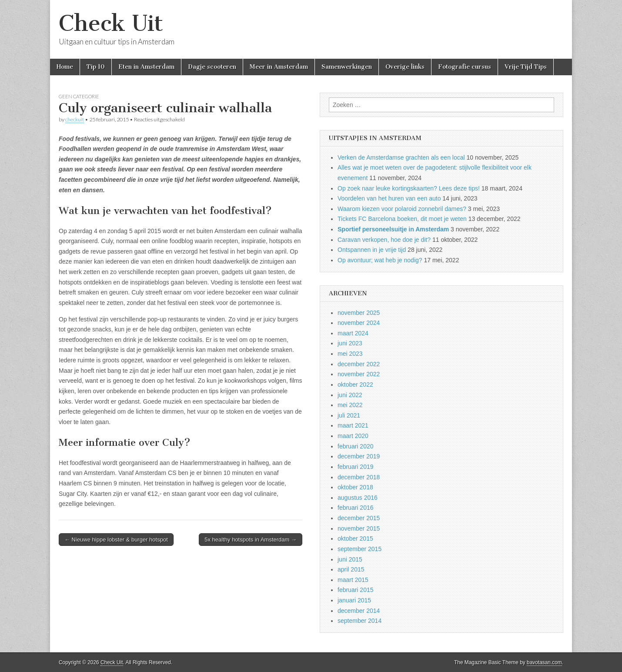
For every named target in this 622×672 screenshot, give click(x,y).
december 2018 (359, 477)
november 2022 (359, 374)
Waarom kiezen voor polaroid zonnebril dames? (402, 209)
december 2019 (359, 456)
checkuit (75, 119)
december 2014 (359, 611)
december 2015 (359, 518)
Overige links (405, 67)
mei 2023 (350, 354)
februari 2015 (356, 590)
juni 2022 (350, 395)
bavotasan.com (544, 662)
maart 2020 (353, 436)
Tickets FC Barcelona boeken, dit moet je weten (402, 219)
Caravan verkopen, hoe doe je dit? (384, 240)
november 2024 (359, 323)
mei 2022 (350, 405)
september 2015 (359, 549)
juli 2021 (349, 415)
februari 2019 (356, 467)
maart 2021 (353, 425)
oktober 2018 (355, 487)
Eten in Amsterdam (146, 67)
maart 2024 (353, 333)
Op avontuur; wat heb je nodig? (380, 260)
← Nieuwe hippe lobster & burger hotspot (116, 540)
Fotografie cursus (465, 67)
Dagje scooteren (212, 67)
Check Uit (111, 23)
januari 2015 (354, 600)
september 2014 (359, 621)
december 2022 (359, 364)
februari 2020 (356, 446)
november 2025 (359, 313)
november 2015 (359, 528)
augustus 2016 (358, 498)
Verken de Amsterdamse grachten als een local (401, 157)
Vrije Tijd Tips (526, 67)
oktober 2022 (355, 384)
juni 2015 (350, 559)
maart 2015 (353, 580)
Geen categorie (79, 96)
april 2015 (351, 569)
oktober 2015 (355, 538)
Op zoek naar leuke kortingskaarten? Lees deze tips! (409, 188)
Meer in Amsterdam (279, 67)
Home (65, 67)
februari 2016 (356, 508)
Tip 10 (96, 67)
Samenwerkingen (347, 67)
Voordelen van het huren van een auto (389, 198)
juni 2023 (350, 343)
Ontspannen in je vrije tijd (372, 250)
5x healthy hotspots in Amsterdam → (251, 540)
